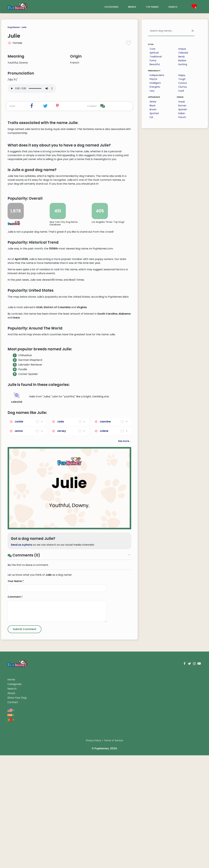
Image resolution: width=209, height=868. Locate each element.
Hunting (183, 64)
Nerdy (181, 57)
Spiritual (154, 53)
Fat (151, 117)
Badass (182, 60)
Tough (182, 79)
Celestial (183, 53)
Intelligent (155, 83)
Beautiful (155, 64)
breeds (132, 7)
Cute (152, 49)
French (182, 117)
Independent (157, 75)
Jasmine (105, 613)
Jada (60, 613)
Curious (183, 83)
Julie (24, 27)
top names (152, 7)
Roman (182, 106)
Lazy (152, 91)
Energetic (155, 87)
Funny (153, 60)
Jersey (61, 622)
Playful (153, 79)
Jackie (19, 613)
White (153, 102)
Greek (182, 102)
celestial (17, 589)
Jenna (19, 622)
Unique (182, 49)
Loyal (181, 91)
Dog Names (14, 27)
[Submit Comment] (25, 820)
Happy (182, 75)
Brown (153, 109)
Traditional (156, 57)
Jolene (104, 622)
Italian (182, 113)
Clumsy (183, 87)
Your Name (16, 772)
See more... (125, 632)
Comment (15, 788)
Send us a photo (22, 736)
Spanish (183, 109)
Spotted (154, 113)
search (173, 7)
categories (111, 7)
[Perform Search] (193, 31)
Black (153, 106)
